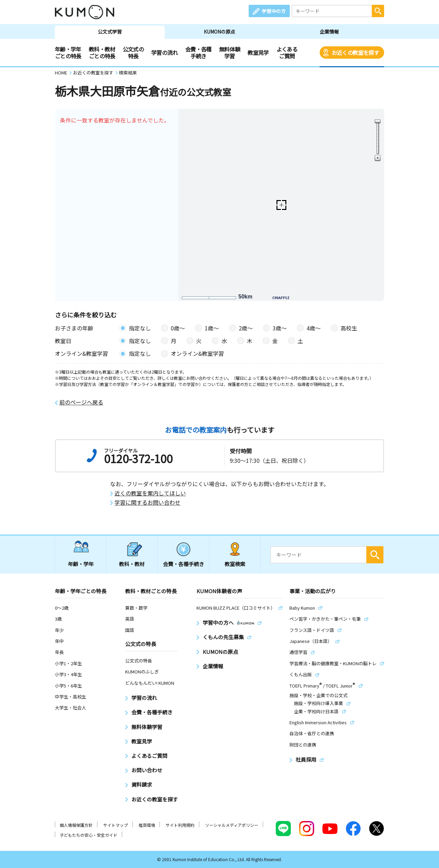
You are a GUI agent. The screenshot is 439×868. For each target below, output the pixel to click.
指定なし (140, 328)
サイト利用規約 (180, 825)
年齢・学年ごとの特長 (68, 52)
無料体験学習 (230, 52)
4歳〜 (314, 328)
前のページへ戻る (81, 402)
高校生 (349, 328)
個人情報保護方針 (76, 825)
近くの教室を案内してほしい (150, 493)
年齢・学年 (81, 564)
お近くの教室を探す (355, 52)
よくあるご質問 (287, 52)
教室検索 (235, 564)
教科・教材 (132, 564)
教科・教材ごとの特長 (102, 52)
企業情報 (329, 32)
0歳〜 (178, 328)
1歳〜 (212, 328)
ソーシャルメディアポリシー (232, 825)
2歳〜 (246, 328)
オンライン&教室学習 (197, 353)
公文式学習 (110, 32)
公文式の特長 (133, 52)
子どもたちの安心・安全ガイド (88, 835)
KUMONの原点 (219, 32)
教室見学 (258, 52)
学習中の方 (274, 11)
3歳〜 (280, 328)
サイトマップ (116, 825)
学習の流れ (164, 52)
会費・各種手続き (198, 52)
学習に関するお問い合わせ (147, 502)
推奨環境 (147, 825)
